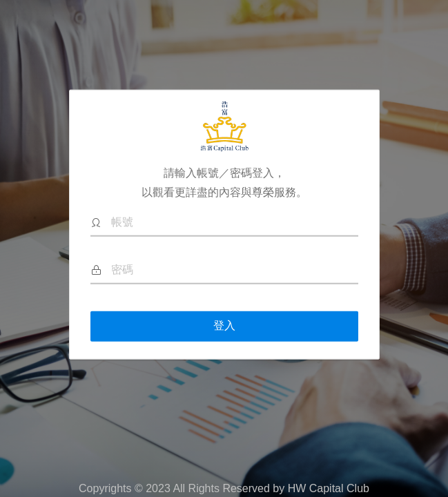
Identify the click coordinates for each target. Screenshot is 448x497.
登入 (224, 325)
